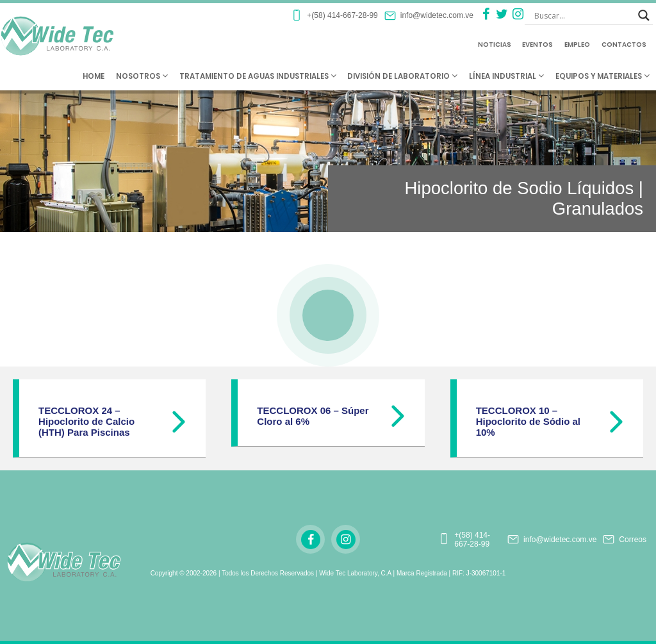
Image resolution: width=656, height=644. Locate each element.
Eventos (537, 45)
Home (94, 76)
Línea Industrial (506, 76)
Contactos (624, 45)
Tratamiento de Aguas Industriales (258, 76)
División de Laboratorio (402, 76)
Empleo (577, 45)
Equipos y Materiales (603, 76)
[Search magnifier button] (644, 15)
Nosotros (142, 76)
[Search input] (583, 15)
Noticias (495, 45)
